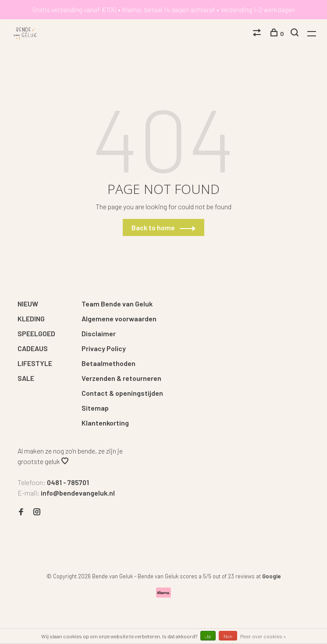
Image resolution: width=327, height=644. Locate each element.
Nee (228, 636)
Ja (208, 636)
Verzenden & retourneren (121, 378)
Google (272, 576)
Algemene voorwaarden (119, 318)
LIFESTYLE (35, 363)
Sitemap (95, 408)
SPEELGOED (36, 333)
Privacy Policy (104, 348)
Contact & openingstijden (122, 393)
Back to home (153, 227)
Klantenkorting (105, 423)
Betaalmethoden (108, 363)
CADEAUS (33, 348)
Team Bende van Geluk (117, 304)
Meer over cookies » (263, 636)
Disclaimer (99, 333)
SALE (26, 378)
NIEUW (28, 304)
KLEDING (31, 318)
